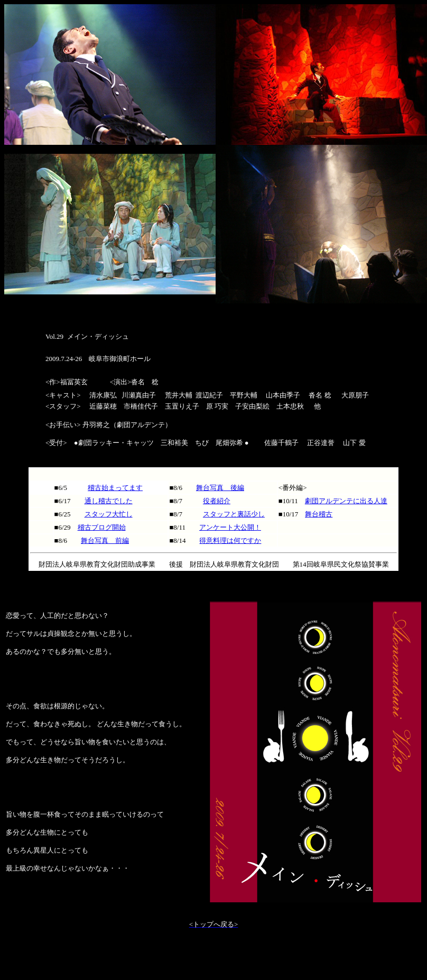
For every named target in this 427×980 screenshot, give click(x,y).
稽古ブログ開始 (102, 527)
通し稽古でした (109, 501)
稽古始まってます (115, 488)
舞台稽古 (319, 514)
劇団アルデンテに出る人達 (346, 501)
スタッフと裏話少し (234, 514)
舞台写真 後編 (220, 488)
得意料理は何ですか (230, 540)
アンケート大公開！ (230, 527)
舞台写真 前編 (105, 540)
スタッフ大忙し (109, 514)
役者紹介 (217, 501)
